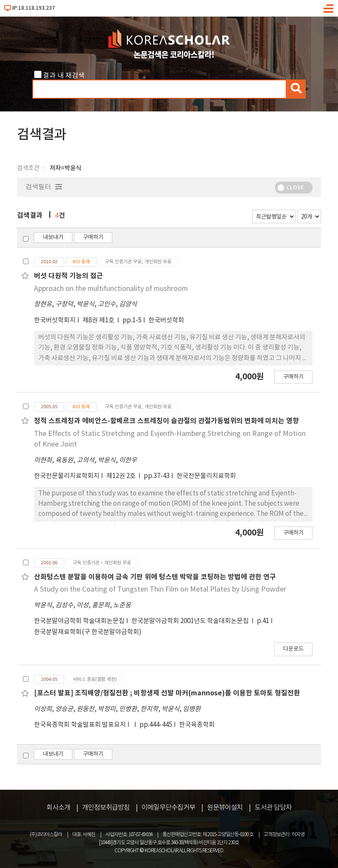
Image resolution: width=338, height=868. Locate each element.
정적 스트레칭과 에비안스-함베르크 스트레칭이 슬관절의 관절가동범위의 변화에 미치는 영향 (166, 421)
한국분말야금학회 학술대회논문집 (79, 621)
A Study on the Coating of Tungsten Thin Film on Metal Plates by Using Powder (160, 589)
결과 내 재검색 (64, 76)
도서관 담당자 (273, 808)
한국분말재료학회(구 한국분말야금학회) (88, 632)
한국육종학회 (197, 725)
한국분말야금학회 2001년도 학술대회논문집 (191, 621)
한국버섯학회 (166, 320)
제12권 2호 (122, 476)
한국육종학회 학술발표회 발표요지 (80, 725)
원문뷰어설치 (225, 808)
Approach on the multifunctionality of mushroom (111, 289)
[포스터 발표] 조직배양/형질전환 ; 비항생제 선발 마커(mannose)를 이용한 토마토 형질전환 (167, 693)
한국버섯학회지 (55, 320)
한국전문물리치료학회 (206, 476)
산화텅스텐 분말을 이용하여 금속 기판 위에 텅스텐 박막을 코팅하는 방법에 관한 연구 (155, 577)
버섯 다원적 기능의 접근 (68, 276)
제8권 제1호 (99, 320)
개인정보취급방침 (106, 808)
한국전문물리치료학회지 (67, 476)
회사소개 (58, 808)
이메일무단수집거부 (168, 808)
